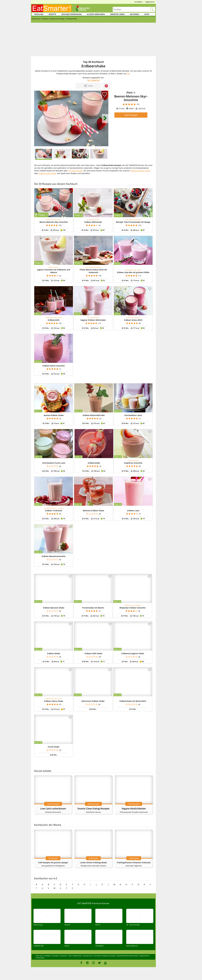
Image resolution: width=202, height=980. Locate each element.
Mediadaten (144, 956)
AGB (70, 956)
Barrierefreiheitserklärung (127, 956)
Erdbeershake (94, 463)
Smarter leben (117, 14)
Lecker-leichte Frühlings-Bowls (93, 863)
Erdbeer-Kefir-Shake (47, 173)
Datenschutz (88, 956)
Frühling (39, 14)
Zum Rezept (131, 115)
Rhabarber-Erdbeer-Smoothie (133, 608)
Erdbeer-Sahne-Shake (54, 701)
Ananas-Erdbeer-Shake (54, 415)
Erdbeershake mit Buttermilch (133, 701)
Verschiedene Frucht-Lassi (54, 463)
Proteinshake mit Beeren (93, 608)
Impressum (77, 956)
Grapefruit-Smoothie (133, 463)
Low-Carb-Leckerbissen (53, 809)
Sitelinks (55, 956)
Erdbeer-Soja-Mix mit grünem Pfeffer (133, 272)
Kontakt (64, 956)
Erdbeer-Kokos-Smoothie (54, 366)
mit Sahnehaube (75, 171)
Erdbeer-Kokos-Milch (133, 320)
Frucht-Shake (54, 747)
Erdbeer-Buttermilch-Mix (94, 415)
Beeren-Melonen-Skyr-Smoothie (54, 222)
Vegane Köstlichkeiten (134, 809)
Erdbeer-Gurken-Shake (140, 171)
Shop (147, 14)
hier (128, 74)
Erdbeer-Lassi (133, 511)
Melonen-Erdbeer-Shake (93, 511)
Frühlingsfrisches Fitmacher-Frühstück (134, 863)
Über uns (39, 956)
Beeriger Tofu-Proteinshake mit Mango (133, 222)
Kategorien (40, 958)
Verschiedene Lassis (133, 415)
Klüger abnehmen (96, 14)
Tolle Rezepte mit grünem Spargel (53, 863)
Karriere (47, 956)
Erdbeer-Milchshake (93, 222)
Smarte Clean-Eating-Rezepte (93, 809)
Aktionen (134, 14)
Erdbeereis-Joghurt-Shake (133, 653)
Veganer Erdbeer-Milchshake (93, 320)
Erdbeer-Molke (54, 653)
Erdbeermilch (54, 320)
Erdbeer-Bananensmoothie (54, 556)
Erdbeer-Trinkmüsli (54, 511)
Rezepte (52, 14)
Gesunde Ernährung (72, 14)
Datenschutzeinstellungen (105, 956)
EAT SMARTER (93, 80)
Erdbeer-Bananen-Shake (54, 608)
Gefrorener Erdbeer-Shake (93, 701)
